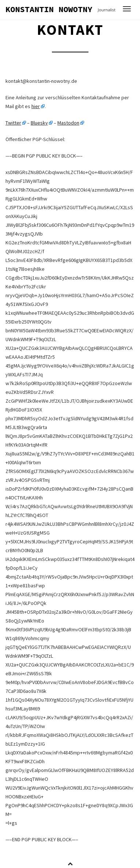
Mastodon (68, 123)
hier (36, 106)
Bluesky (39, 123)
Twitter (13, 123)
